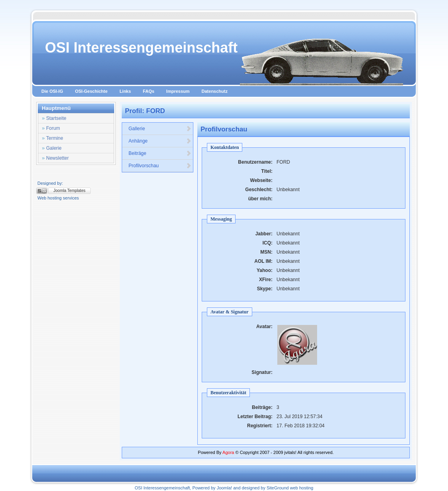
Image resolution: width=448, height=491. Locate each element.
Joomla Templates (69, 191)
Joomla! (225, 488)
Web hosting (50, 198)
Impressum (178, 91)
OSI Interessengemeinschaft (141, 48)
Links (125, 91)
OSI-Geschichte (91, 91)
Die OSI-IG (52, 91)
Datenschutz (215, 91)
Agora (228, 452)
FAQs (149, 91)
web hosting (302, 488)
